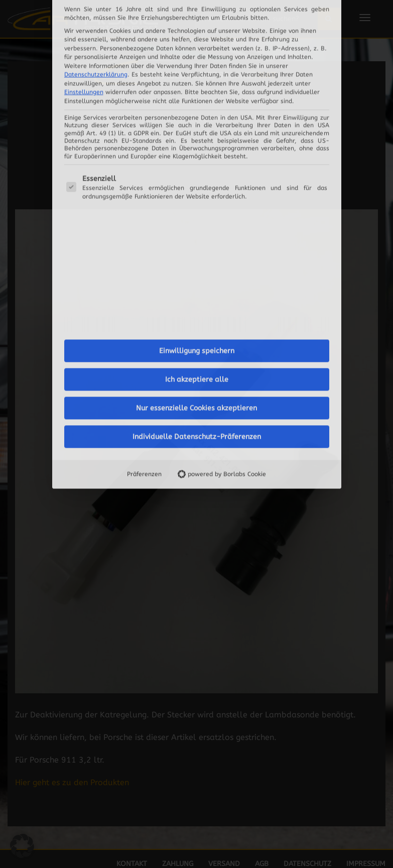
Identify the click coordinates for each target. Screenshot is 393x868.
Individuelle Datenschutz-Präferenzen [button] (197, 303)
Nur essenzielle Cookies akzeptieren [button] (196, 275)
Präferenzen (144, 341)
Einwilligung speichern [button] (197, 218)
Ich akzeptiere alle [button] (197, 246)
